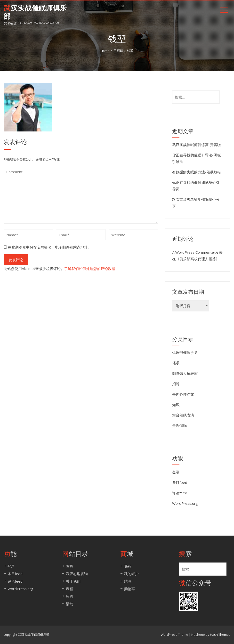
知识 (176, 405)
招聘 (176, 384)
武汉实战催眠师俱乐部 (35, 12)
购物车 (130, 589)
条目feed (180, 482)
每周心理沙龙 (183, 394)
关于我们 (73, 581)
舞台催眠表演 (183, 415)
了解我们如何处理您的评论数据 (90, 269)
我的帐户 (131, 574)
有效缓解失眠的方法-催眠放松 (197, 172)
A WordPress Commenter (194, 252)
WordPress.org (185, 503)
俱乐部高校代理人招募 (198, 259)
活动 (70, 604)
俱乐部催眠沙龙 (185, 352)
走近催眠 (179, 425)
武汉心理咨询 (77, 574)
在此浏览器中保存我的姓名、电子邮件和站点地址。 (50, 247)
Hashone (198, 635)
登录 (176, 472)
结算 (128, 581)
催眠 (176, 363)
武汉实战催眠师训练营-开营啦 (197, 145)
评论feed (180, 493)
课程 (70, 589)
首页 (70, 566)
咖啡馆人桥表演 (185, 373)
